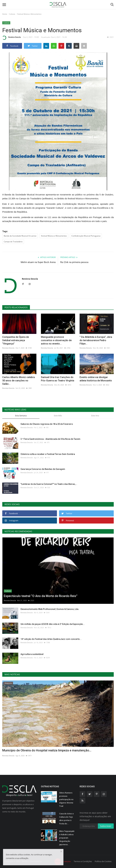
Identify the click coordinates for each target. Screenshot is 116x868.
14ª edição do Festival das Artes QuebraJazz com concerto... (51, 639)
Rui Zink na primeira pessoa (74, 262)
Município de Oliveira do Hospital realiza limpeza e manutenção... (47, 750)
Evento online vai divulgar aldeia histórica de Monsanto (96, 379)
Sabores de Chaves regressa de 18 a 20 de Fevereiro (47, 424)
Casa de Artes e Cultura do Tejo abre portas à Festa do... (66, 819)
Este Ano (95, 416)
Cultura (12, 14)
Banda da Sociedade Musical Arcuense (20, 236)
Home (5, 14)
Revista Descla (11, 38)
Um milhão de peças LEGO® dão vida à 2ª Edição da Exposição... (53, 624)
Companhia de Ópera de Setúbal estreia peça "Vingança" (16, 340)
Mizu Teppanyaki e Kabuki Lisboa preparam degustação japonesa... (67, 838)
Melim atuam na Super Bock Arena (38, 262)
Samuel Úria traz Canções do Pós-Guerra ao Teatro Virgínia (58, 379)
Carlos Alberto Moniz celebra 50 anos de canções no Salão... (19, 381)
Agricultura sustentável (32, 654)
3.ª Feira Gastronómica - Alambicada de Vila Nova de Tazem (50, 439)
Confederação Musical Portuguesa (86, 236)
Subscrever (106, 826)
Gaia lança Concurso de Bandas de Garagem (43, 469)
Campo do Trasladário (13, 242)
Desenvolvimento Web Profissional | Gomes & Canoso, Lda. (50, 609)
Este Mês (58, 416)
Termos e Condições (83, 861)
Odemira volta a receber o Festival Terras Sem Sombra (48, 454)
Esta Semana (21, 416)
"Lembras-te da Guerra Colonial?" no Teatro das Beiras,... (49, 484)
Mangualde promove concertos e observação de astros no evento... (56, 340)
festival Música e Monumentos (54, 236)
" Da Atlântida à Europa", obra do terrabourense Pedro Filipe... (96, 340)
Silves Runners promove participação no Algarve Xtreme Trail (66, 799)
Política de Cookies (103, 861)
